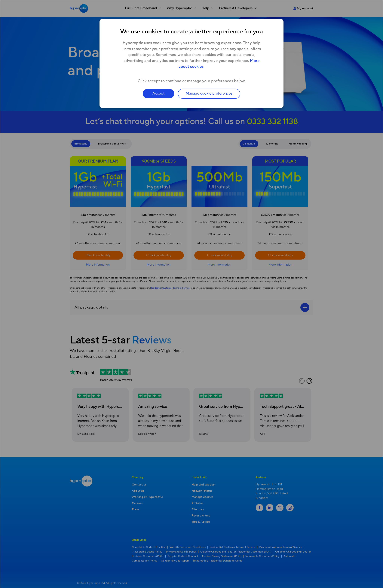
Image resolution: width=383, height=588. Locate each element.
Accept (158, 94)
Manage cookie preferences (210, 94)
